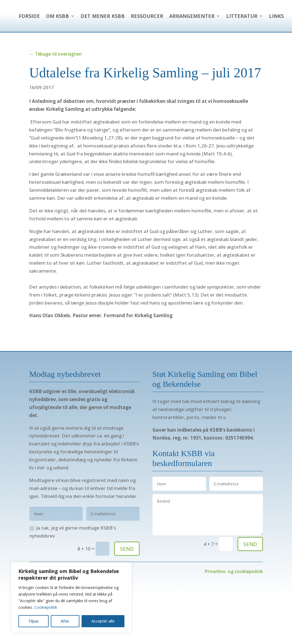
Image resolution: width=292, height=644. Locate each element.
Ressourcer (268, 16)
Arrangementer (192, 37)
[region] (71, 598)
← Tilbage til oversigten (55, 75)
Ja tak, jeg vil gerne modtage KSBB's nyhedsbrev (73, 553)
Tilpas (34, 621)
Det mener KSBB (223, 16)
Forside (150, 16)
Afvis (65, 621)
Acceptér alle (103, 621)
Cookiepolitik (46, 607)
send (250, 565)
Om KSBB (178, 16)
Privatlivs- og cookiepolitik (234, 592)
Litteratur (242, 37)
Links (276, 37)
